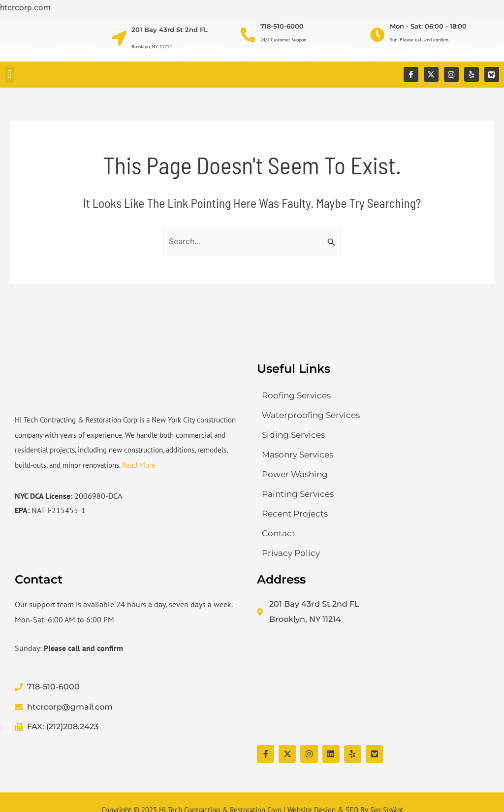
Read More (139, 465)
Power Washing (295, 474)
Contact (279, 533)
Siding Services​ (293, 435)
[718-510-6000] (248, 35)
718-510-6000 (282, 26)
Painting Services (298, 494)
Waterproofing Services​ (311, 415)
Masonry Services (298, 455)
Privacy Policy (291, 553)
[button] (10, 75)
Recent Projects (295, 514)
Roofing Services (296, 395)
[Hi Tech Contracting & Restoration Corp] (373, 686)
